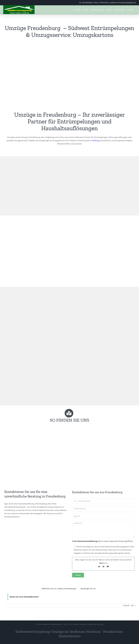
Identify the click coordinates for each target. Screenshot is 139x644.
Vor (133, 605)
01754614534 (103, 3)
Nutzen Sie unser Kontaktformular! (24, 597)
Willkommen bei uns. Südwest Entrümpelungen (59, 589)
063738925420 (87, 3)
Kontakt (76, 624)
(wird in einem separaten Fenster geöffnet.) (103, 541)
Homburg (96, 141)
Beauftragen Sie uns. (88, 589)
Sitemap (101, 624)
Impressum (83, 624)
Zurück (127, 605)
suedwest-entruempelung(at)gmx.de (122, 3)
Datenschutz (93, 624)
